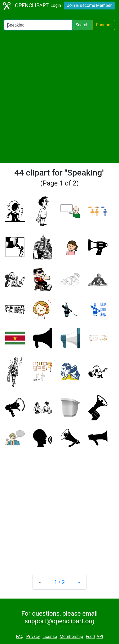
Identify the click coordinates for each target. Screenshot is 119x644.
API (100, 637)
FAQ (20, 637)
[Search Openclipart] (38, 25)
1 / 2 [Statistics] (60, 582)
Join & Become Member (89, 5)
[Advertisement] (59, 96)
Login (56, 5)
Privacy (33, 637)
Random (104, 25)
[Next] (79, 582)
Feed (90, 637)
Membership (71, 637)
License (50, 637)
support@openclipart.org (59, 621)
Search (82, 25)
